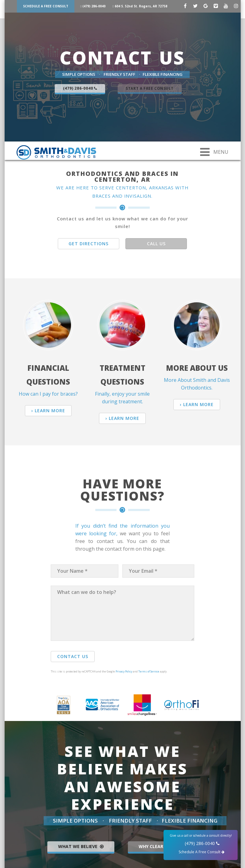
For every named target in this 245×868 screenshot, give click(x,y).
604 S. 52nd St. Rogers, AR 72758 (143, 6)
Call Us (156, 244)
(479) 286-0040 (94, 6)
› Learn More (48, 411)
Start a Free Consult (150, 88)
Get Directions (89, 244)
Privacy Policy (124, 671)
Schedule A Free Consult (46, 6)
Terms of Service (149, 671)
